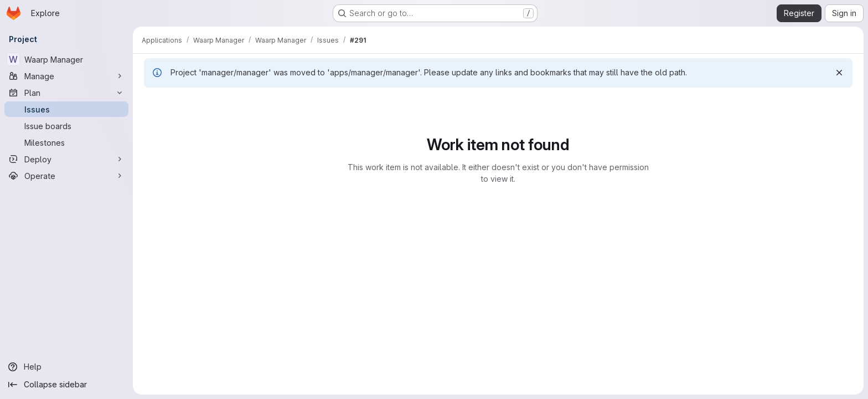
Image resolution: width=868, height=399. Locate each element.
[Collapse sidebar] (66, 385)
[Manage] (66, 76)
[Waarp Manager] (66, 59)
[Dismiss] (839, 73)
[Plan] (66, 93)
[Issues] (66, 109)
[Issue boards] (66, 126)
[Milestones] (66, 142)
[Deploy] (66, 159)
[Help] (66, 367)
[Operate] (66, 176)
